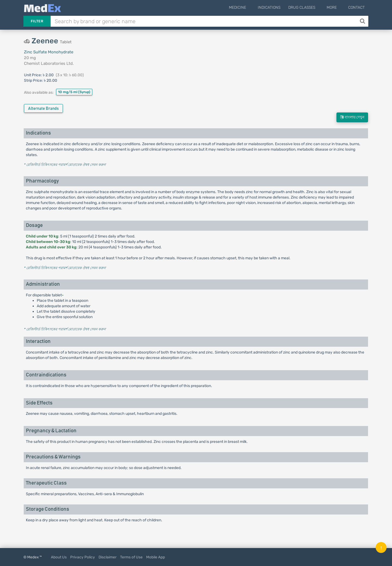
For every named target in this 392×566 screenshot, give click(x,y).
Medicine (248, 7)
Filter (37, 21)
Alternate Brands (43, 109)
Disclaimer (108, 557)
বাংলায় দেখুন (352, 117)
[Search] (363, 21)
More (335, 7)
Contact (356, 7)
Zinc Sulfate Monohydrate (49, 52)
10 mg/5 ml (74, 92)
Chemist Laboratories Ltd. (49, 63)
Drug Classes (309, 7)
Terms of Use (131, 557)
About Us (59, 557)
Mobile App (156, 557)
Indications (276, 7)
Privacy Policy (83, 557)
